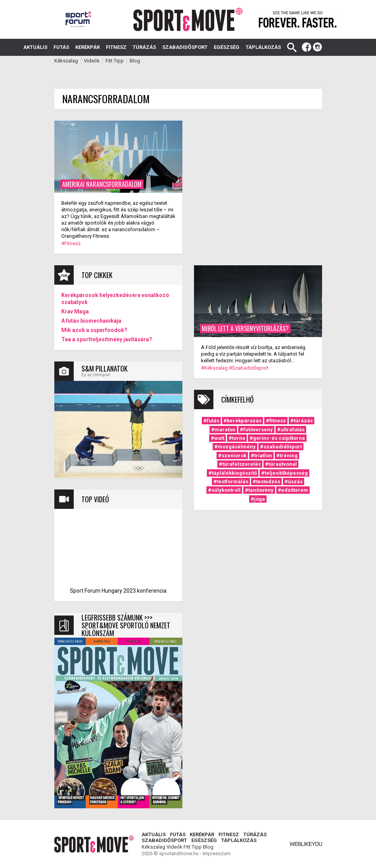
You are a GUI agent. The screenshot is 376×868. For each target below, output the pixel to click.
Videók (92, 61)
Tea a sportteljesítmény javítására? (107, 339)
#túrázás (301, 421)
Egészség (227, 47)
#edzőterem (293, 490)
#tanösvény (259, 490)
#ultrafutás (291, 430)
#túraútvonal (281, 464)
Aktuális (35, 47)
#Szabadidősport (249, 368)
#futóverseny (256, 430)
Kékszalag (66, 61)
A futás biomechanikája (91, 321)
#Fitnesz (71, 243)
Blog (135, 61)
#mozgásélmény (235, 447)
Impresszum (217, 853)
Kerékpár (88, 47)
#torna (237, 438)
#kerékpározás (243, 421)
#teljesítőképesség (284, 473)
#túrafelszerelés (240, 464)
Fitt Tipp (115, 61)
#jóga (258, 499)
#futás (211, 421)
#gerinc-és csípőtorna (277, 438)
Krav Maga (75, 311)
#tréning (287, 456)
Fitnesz (116, 47)
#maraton (223, 430)
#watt (217, 438)
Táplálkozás (263, 47)
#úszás (294, 482)
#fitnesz (276, 421)
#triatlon (261, 456)
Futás (61, 47)
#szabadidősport (281, 447)
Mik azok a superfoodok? (94, 330)
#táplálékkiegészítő (233, 473)
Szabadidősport (185, 47)
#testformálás (231, 482)
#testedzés (266, 482)
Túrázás (144, 47)
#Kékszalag (214, 368)
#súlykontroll (224, 490)
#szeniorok (232, 456)
